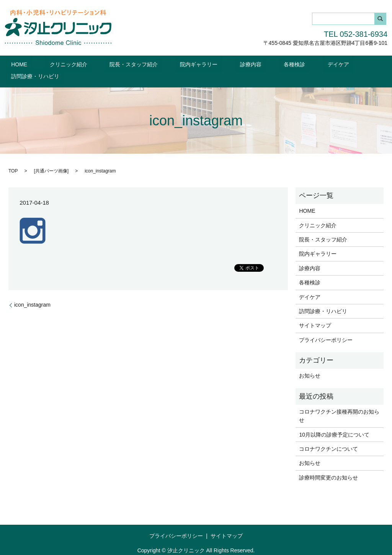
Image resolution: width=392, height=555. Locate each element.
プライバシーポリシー (326, 328)
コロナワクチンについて (328, 437)
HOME (33, 64)
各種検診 (261, 64)
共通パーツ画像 (51, 159)
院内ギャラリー (184, 64)
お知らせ (310, 363)
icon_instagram (32, 292)
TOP (13, 159)
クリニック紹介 (73, 64)
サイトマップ (315, 313)
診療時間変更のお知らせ (328, 465)
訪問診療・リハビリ (343, 64)
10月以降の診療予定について (334, 422)
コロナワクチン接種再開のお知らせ (339, 404)
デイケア (295, 64)
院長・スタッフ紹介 (129, 64)
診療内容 (227, 64)
